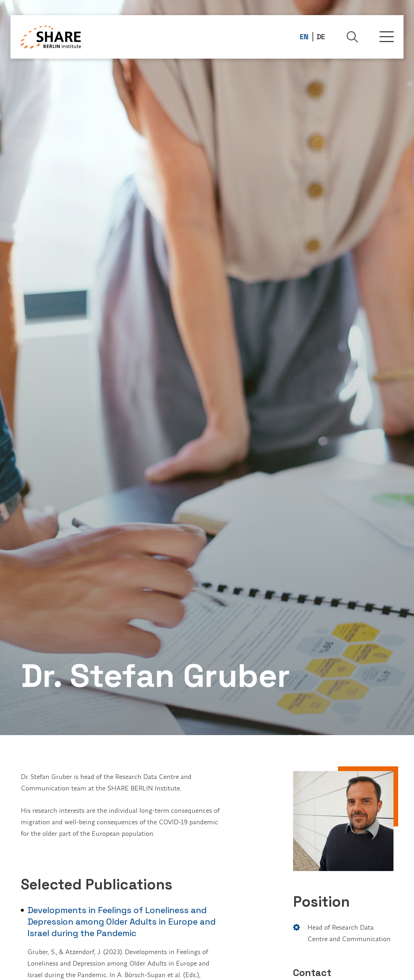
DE (321, 37)
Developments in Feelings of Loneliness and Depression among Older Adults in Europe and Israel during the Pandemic (121, 922)
